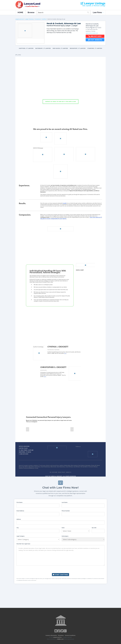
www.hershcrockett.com (92, 33)
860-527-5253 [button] (95, 36)
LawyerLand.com (20, 19)
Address (19, 519)
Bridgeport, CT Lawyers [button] (78, 48)
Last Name (65, 502)
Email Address (20, 511)
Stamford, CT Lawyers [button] (95, 48)
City (18, 528)
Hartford (44, 19)
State (63, 528)
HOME (20, 12)
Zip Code (94, 528)
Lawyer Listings (93, 3)
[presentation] (60, 569)
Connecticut (38, 19)
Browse (31, 12)
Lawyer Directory (29, 19)
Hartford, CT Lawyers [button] (26, 48)
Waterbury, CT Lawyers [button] (43, 48)
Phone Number (66, 511)
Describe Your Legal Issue (23, 544)
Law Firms (98, 12)
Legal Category (20, 536)
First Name (19, 502)
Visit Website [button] (95, 40)
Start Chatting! (60, 575)
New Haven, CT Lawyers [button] (60, 48)
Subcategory (65, 536)
